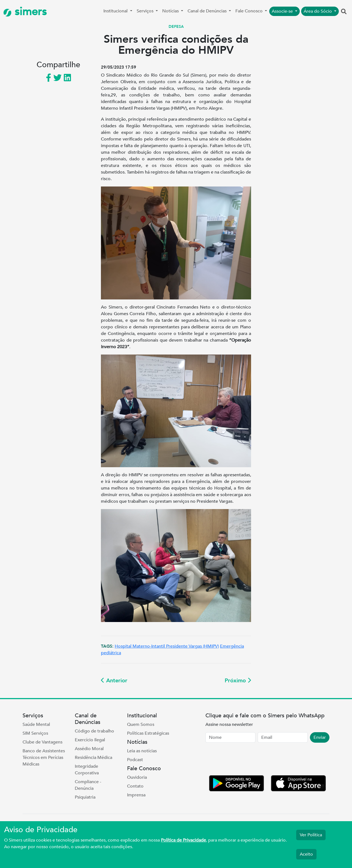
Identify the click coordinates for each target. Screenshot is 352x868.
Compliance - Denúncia (88, 785)
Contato (135, 786)
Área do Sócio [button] (318, 11)
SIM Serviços (35, 733)
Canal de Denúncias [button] (208, 11)
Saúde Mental (36, 724)
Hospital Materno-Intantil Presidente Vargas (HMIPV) (167, 646)
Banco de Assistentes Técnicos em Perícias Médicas (44, 758)
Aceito (306, 854)
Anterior (114, 681)
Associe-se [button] (283, 11)
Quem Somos (141, 724)
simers (25, 12)
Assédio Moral (89, 749)
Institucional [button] (116, 11)
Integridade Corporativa (87, 770)
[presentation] (247, 760)
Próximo (238, 681)
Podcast (135, 760)
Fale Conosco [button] (250, 11)
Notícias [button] (171, 11)
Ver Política (311, 835)
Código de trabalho (94, 731)
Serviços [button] (146, 11)
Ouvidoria (137, 777)
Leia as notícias (142, 751)
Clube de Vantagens (42, 742)
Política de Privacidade (183, 840)
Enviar (320, 737)
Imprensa (136, 795)
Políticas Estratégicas (148, 733)
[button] (344, 12)
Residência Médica (94, 758)
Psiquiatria (85, 797)
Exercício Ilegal (90, 740)
